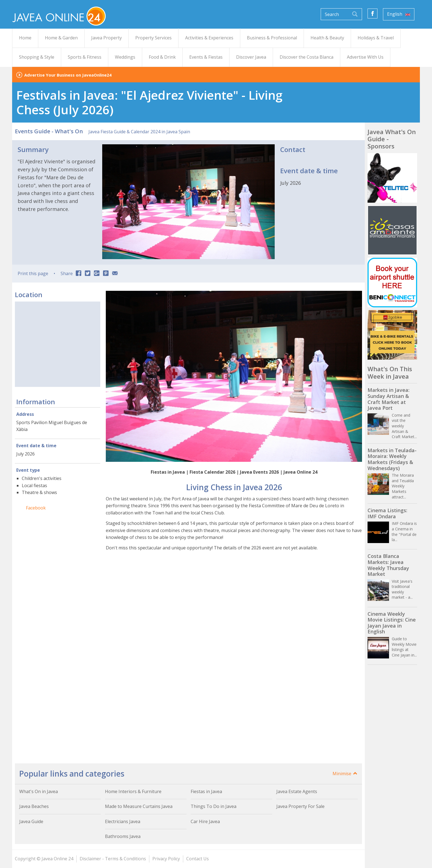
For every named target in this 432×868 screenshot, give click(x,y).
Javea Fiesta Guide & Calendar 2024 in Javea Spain (139, 132)
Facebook (36, 508)
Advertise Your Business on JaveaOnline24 (68, 75)
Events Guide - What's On (49, 131)
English (399, 14)
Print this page (33, 273)
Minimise (345, 774)
